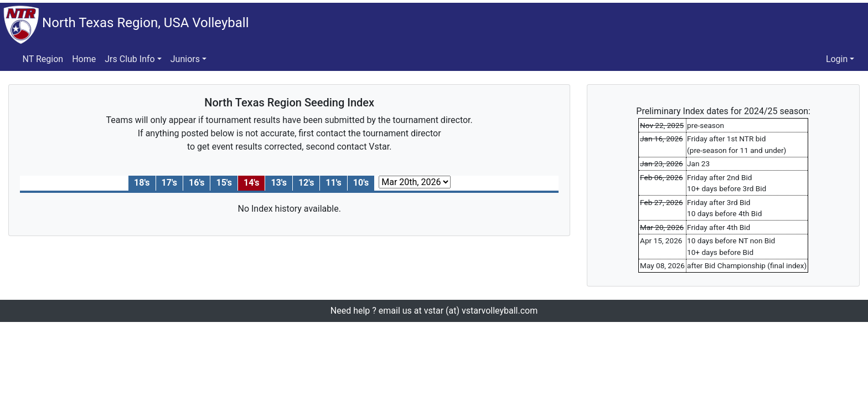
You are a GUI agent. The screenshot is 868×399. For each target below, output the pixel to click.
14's (251, 183)
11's (333, 183)
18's (142, 183)
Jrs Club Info (130, 59)
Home (84, 59)
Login (837, 59)
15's (224, 183)
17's (169, 183)
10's (361, 183)
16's (197, 183)
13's (278, 183)
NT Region (43, 59)
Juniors (185, 59)
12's (306, 183)
